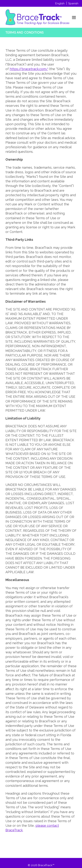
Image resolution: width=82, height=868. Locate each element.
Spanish (73, 3)
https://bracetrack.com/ (29, 69)
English (60, 3)
